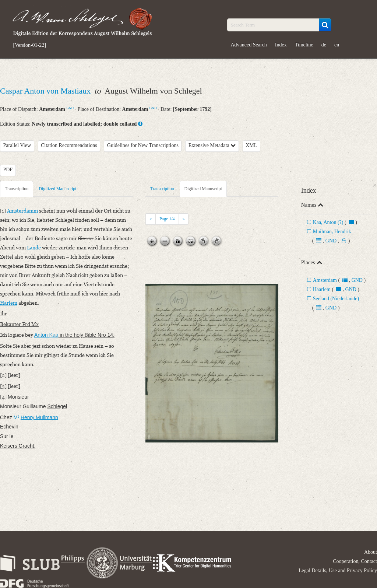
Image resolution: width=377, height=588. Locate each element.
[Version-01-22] (30, 45)
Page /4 (167, 219)
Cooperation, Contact (355, 561)
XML (251, 145)
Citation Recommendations (69, 145)
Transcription (17, 189)
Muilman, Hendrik (332, 232)
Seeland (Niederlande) (336, 299)
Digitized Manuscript (57, 189)
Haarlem (322, 289)
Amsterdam (325, 280)
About (371, 552)
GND (70, 108)
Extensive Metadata (212, 145)
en (337, 45)
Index (281, 45)
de (324, 45)
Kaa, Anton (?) (328, 222)
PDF (8, 170)
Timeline (304, 45)
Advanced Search (249, 45)
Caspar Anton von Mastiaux (46, 91)
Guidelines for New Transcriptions (143, 145)
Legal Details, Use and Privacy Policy (338, 570)
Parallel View (17, 145)
